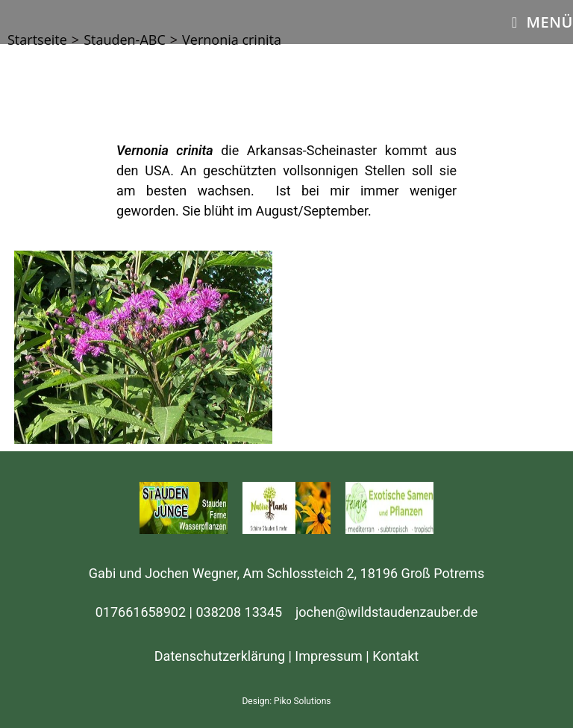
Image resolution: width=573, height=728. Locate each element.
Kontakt (395, 656)
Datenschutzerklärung (220, 656)
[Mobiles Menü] (542, 22)
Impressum (329, 656)
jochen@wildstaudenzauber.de (386, 612)
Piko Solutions (302, 701)
